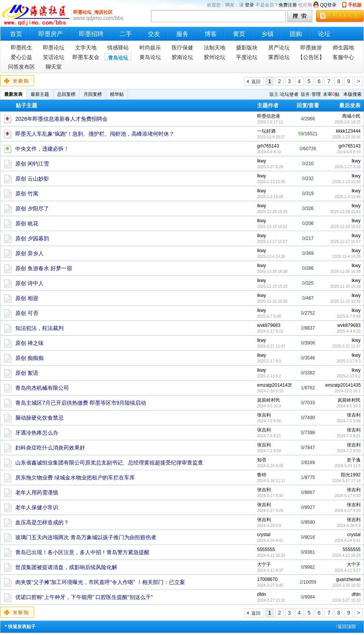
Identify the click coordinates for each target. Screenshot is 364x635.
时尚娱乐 (150, 48)
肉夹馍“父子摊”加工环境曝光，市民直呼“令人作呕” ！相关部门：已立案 (100, 582)
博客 (211, 34)
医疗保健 (182, 48)
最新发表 (13, 94)
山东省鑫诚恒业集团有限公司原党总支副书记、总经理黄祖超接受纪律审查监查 (109, 463)
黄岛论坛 (150, 57)
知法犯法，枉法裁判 (39, 328)
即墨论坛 (54, 48)
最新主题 (40, 94)
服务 (182, 34)
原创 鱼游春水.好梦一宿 (44, 268)
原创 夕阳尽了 (32, 208)
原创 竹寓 (27, 194)
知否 (262, 460)
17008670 (267, 579)
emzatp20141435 (343, 385)
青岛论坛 (118, 58)
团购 (296, 34)
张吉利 (354, 415)
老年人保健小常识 (37, 507)
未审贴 (331, 94)
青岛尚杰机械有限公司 (42, 388)
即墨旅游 (311, 48)
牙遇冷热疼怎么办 (37, 433)
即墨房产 (51, 34)
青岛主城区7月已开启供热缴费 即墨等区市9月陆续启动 (81, 403)
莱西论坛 (279, 57)
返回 (256, 82)
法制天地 (215, 48)
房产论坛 (279, 48)
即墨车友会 (86, 57)
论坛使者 (289, 94)
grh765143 (350, 146)
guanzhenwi (348, 579)
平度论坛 (247, 57)
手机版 (355, 5)
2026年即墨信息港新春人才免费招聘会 (61, 119)
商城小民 (351, 116)
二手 (126, 34)
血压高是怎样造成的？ (42, 522)
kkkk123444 (348, 131)
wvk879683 (349, 325)
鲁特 (262, 475)
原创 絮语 (27, 373)
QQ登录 (328, 5)
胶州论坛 (215, 57)
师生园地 (343, 48)
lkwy (356, 161)
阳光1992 (351, 475)
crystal (354, 535)
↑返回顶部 (346, 627)
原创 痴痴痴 (30, 358)
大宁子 (354, 564)
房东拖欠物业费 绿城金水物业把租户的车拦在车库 (75, 477)
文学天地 (86, 48)
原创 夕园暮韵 (32, 238)
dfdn (356, 594)
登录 (249, 5)
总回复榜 (66, 94)
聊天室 (54, 67)
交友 (154, 34)
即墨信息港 (269, 116)
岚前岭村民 (349, 400)
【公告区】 (311, 57)
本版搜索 (353, 94)
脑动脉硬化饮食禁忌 (39, 418)
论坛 (324, 34)
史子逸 (354, 460)
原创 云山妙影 (32, 179)
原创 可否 (27, 313)
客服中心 (343, 57)
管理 (316, 94)
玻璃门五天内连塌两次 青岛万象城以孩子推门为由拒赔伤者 (86, 537)
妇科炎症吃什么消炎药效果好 (50, 448)
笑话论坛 (54, 57)
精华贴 (117, 94)
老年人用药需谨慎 (37, 492)
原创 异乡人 (30, 253)
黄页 (239, 34)
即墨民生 (21, 48)
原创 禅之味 (30, 343)
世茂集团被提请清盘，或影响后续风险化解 (66, 567)
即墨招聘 (91, 34)
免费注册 (288, 5)
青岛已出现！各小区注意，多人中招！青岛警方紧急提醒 (82, 552)
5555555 (352, 550)
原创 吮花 (27, 223)
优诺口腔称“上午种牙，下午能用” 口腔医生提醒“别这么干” (84, 597)
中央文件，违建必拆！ (42, 149)
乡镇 (267, 34)
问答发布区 (21, 67)
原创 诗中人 (30, 283)
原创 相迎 (27, 298)
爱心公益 (21, 57)
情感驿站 (118, 48)
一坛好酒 (266, 131)
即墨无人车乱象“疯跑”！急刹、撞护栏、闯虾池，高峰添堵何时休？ (95, 134)
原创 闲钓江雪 (32, 164)
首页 (16, 34)
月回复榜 (93, 94)
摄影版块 (247, 48)
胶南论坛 (182, 57)
